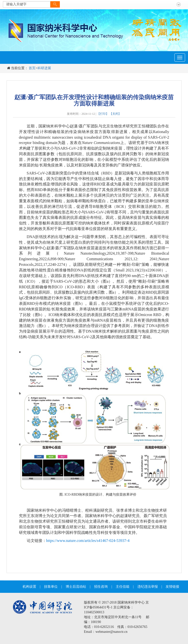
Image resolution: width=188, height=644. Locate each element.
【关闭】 (115, 114)
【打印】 (103, 114)
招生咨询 (101, 587)
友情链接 (172, 587)
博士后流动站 (76, 587)
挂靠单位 (51, 587)
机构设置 (29, 587)
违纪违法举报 (148, 587)
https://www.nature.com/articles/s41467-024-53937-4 (88, 541)
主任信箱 (123, 587)
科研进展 (44, 68)
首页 (32, 68)
